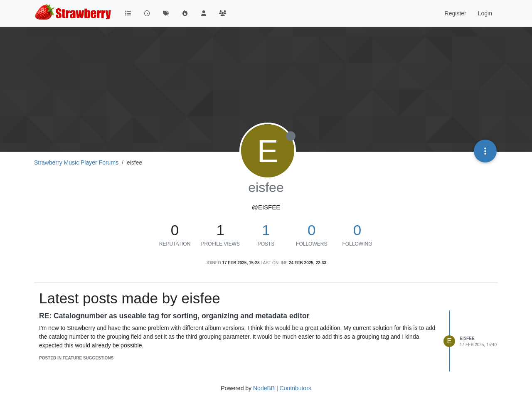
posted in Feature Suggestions (76, 358)
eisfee (467, 338)
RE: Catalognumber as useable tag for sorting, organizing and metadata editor (174, 316)
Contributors (296, 388)
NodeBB (264, 388)
